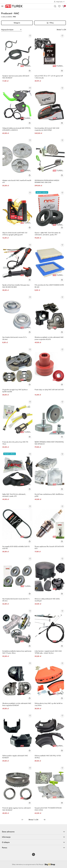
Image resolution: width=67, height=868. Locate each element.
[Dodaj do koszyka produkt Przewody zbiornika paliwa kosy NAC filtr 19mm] (30, 437)
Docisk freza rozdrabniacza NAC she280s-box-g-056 (49, 495)
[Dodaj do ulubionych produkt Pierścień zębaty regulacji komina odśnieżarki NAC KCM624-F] (30, 768)
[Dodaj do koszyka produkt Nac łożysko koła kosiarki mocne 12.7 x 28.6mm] (30, 332)
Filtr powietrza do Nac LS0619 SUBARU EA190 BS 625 (49, 286)
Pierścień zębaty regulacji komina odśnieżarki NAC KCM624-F (17, 809)
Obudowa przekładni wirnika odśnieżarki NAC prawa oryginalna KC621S (49, 338)
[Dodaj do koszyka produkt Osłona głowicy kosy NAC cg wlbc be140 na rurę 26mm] (62, 698)
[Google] (33, 854)
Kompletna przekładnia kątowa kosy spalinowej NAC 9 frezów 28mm (17, 652)
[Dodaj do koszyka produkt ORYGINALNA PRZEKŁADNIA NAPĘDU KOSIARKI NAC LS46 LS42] (62, 175)
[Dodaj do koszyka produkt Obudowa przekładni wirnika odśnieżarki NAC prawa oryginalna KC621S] (62, 332)
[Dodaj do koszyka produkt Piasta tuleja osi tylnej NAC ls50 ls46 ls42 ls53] (62, 384)
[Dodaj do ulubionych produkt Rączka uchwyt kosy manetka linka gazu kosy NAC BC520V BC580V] (30, 245)
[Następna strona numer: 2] (44, 820)
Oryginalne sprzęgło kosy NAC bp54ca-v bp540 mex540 (15, 391)
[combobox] (11, 30)
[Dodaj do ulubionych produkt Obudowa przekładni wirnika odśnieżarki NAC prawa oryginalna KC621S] (62, 297)
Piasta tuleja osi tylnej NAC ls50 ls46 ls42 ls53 (49, 390)
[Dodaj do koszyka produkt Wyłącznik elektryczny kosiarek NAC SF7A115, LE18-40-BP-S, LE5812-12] (30, 123)
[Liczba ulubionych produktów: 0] (59, 6)
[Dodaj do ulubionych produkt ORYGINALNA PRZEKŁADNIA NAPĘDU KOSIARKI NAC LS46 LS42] (62, 140)
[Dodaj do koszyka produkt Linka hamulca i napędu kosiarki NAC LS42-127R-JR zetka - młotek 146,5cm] (62, 646)
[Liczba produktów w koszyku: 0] (63, 6)
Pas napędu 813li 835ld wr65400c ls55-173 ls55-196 (16, 548)
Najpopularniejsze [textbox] (7, 30)
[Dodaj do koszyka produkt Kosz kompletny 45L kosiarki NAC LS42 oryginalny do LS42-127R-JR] (62, 123)
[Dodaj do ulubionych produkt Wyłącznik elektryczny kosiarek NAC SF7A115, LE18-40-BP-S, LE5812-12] (30, 88)
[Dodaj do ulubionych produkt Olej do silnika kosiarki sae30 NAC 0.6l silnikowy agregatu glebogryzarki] (30, 193)
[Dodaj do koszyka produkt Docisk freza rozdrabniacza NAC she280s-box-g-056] (62, 489)
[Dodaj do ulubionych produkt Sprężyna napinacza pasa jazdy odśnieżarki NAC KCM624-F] (30, 36)
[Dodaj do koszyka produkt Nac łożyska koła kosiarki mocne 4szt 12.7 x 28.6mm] (30, 594)
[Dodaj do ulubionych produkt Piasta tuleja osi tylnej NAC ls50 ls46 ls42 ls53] (62, 349)
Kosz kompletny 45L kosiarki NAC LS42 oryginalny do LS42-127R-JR (47, 129)
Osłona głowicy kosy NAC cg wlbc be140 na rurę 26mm (49, 704)
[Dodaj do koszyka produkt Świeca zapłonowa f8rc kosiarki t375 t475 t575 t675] (62, 541)
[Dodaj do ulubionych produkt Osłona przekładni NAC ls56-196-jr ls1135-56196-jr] (62, 716)
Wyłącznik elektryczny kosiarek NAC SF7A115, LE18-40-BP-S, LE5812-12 (17, 129)
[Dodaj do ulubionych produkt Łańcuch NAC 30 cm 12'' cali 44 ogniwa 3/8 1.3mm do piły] (62, 36)
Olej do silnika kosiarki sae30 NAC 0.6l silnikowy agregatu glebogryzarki (15, 234)
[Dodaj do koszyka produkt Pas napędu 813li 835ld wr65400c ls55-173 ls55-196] (30, 541)
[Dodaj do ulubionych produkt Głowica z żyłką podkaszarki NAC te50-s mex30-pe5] (62, 559)
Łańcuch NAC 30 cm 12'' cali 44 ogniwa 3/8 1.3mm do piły (49, 77)
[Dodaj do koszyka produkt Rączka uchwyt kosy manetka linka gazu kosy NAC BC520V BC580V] (30, 280)
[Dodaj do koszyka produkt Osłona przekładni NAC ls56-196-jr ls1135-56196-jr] (62, 750)
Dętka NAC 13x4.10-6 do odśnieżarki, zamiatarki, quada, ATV (14, 495)
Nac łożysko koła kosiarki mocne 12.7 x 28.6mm (15, 338)
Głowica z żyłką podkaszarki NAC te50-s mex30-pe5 (47, 600)
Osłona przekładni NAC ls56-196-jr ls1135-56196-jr (48, 757)
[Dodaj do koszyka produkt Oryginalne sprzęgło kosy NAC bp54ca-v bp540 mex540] (30, 384)
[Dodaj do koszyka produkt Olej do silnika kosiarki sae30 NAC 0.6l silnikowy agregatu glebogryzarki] (30, 228)
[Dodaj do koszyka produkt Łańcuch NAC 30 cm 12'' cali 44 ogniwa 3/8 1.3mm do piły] (62, 71)
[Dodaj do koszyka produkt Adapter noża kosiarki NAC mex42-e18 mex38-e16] (30, 175)
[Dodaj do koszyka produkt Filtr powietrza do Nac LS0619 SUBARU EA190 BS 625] (62, 280)
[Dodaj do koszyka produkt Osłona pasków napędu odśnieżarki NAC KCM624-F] (30, 750)
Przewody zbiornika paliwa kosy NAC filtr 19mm (15, 443)
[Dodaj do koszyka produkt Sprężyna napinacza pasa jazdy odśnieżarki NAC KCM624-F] (30, 71)
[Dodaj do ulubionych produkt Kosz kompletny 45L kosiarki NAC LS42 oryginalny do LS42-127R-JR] (62, 88)
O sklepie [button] (33, 842)
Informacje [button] (33, 837)
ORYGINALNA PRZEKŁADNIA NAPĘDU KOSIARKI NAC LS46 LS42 (47, 181)
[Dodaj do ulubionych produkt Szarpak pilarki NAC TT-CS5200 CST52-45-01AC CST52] (62, 768)
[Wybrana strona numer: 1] (33, 820)
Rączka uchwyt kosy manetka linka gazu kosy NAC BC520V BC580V (16, 286)
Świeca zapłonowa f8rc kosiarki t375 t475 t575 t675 (49, 548)
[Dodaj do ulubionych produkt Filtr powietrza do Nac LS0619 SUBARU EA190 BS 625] (62, 245)
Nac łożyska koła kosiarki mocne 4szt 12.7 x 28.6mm (16, 600)
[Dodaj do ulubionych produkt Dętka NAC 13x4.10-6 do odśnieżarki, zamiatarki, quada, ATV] (30, 454)
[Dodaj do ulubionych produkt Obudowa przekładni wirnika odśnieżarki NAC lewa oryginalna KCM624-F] (30, 663)
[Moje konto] (59, 2)
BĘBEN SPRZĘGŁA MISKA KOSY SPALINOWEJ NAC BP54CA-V (49, 443)
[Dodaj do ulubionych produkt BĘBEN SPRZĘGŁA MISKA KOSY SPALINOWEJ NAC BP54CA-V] (62, 402)
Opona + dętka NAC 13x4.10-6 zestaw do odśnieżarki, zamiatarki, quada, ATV (48, 234)
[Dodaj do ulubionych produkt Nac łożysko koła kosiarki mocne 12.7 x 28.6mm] (30, 297)
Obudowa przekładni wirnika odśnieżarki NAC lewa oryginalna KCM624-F (17, 704)
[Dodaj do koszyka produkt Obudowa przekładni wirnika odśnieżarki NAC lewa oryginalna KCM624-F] (30, 698)
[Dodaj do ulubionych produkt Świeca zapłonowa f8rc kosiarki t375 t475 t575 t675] (62, 506)
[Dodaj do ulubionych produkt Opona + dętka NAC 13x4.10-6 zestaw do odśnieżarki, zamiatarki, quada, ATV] (62, 193)
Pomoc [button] (33, 848)
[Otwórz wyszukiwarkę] (55, 6)
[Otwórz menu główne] (2, 6)
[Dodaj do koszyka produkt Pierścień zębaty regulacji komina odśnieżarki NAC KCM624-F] (30, 803)
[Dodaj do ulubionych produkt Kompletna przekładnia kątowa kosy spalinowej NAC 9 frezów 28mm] (30, 611)
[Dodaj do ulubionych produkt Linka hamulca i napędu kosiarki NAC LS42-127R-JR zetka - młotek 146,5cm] (62, 611)
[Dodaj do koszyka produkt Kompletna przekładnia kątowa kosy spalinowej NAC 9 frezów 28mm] (30, 646)
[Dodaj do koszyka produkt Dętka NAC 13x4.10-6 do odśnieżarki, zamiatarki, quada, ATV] (30, 489)
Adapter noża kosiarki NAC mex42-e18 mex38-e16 (17, 181)
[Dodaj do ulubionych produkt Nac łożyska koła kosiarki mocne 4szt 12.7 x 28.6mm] (30, 559)
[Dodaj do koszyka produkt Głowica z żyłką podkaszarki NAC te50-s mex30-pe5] (62, 594)
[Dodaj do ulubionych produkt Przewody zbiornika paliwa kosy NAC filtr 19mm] (30, 402)
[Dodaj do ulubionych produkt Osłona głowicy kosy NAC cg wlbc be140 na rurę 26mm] (62, 663)
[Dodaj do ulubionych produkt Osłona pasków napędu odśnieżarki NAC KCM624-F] (30, 716)
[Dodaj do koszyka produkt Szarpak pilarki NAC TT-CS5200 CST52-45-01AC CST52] (62, 803)
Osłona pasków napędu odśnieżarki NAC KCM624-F (15, 757)
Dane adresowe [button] (33, 832)
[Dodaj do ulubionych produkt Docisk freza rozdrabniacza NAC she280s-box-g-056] (62, 454)
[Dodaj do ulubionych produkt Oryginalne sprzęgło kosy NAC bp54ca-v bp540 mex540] (30, 349)
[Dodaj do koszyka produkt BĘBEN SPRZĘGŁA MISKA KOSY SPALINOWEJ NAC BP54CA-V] (62, 437)
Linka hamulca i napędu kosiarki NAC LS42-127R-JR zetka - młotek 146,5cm (48, 652)
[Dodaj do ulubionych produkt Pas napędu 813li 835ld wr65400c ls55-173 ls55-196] (30, 506)
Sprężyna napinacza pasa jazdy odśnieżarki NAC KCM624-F (16, 77)
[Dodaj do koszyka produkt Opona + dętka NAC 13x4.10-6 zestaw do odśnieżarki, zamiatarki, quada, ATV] (62, 228)
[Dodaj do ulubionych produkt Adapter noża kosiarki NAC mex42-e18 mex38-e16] (30, 140)
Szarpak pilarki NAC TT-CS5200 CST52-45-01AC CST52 (48, 809)
